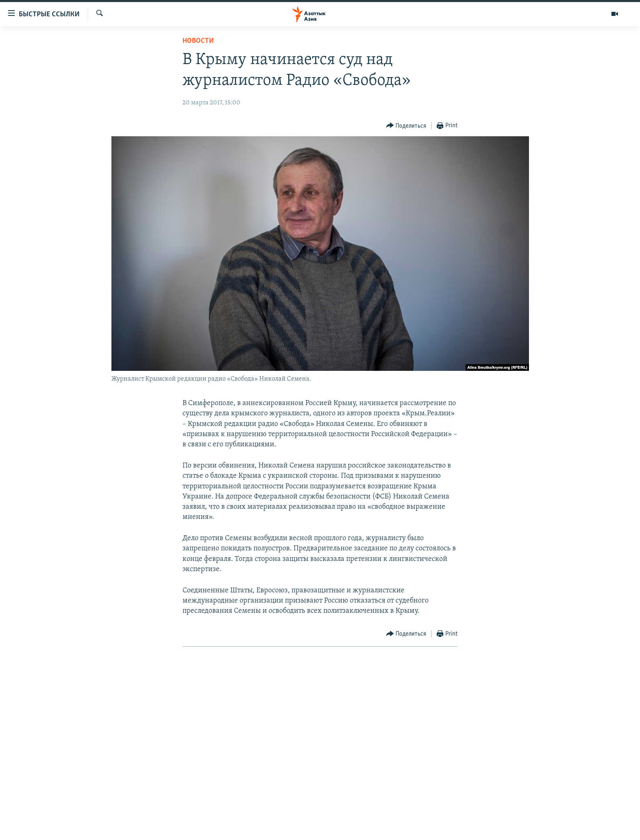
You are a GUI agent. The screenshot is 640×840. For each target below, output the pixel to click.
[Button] (406, 126)
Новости (198, 41)
